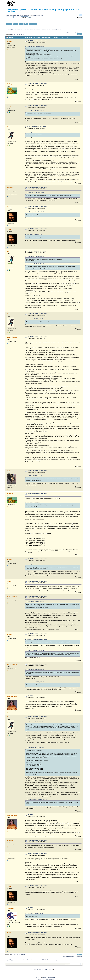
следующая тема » (78, 32)
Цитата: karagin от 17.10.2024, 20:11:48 (34, 264)
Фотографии (64, 9)
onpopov (10, 106)
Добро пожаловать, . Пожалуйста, (16, 15)
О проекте (13, 9)
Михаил (10, 559)
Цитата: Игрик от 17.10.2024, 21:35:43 (34, 913)
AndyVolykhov (12, 696)
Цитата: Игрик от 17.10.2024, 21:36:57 (34, 319)
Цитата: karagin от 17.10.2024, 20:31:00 (34, 564)
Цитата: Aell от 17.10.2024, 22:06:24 (34, 502)
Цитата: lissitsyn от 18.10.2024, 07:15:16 (35, 722)
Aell (8, 127)
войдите (28, 15)
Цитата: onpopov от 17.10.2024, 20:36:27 (35, 193)
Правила (23, 9)
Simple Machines (52, 977)
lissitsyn (10, 84)
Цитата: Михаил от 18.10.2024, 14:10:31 (35, 602)
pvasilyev (10, 841)
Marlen (9, 854)
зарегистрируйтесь (38, 15)
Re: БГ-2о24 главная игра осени (38, 41)
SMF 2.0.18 (39, 977)
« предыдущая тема (67, 32)
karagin (9, 41)
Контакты (75, 9)
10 (17, 34)
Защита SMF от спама (40, 969)
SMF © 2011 (45, 977)
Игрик (9, 207)
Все (20, 34)
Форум (11, 11)
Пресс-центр (50, 9)
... (13, 34)
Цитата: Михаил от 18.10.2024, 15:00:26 (35, 669)
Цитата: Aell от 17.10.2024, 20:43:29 (34, 234)
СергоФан (10, 908)
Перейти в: (67, 964)
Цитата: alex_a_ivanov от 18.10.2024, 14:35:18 (36, 639)
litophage (10, 188)
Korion (9, 471)
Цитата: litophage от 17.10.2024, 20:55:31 (35, 212)
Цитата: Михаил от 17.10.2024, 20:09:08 (35, 256)
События (33, 9)
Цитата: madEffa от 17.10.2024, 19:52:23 (35, 111)
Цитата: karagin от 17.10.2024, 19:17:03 (34, 132)
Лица (41, 9)
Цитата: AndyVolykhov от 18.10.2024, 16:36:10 (36, 800)
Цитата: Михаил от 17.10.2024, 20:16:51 (35, 46)
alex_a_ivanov (12, 337)
